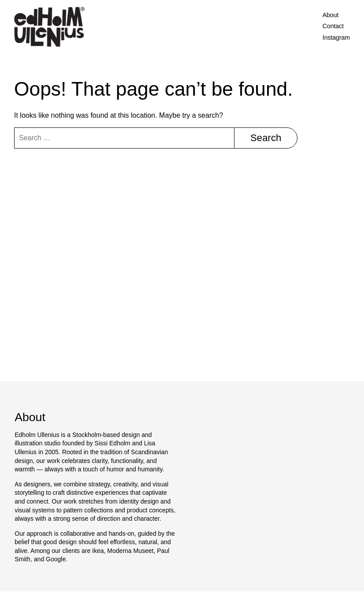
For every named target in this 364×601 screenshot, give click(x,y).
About (331, 15)
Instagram (336, 37)
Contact (333, 26)
